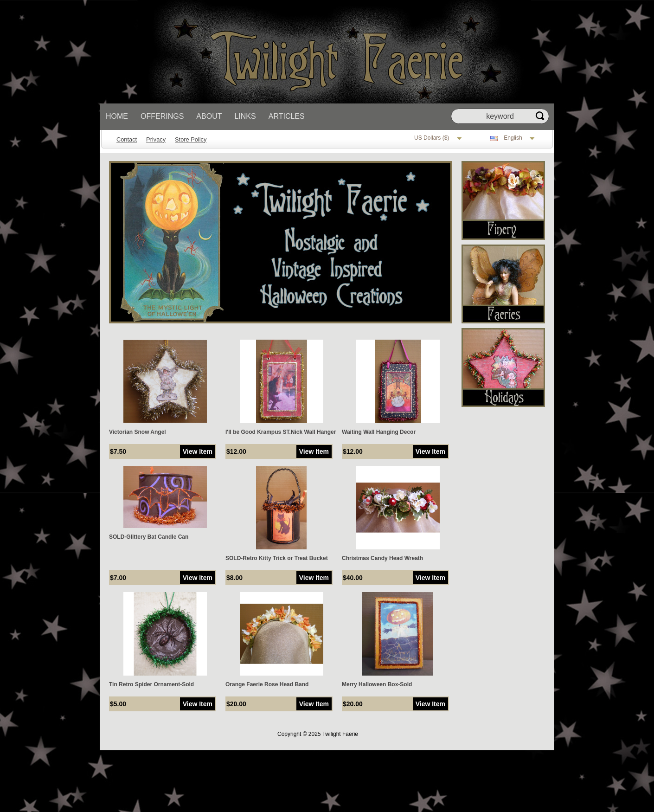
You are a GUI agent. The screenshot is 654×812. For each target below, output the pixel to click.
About (209, 116)
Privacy (156, 139)
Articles (287, 116)
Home (117, 116)
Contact (127, 139)
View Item (198, 451)
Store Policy (191, 139)
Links (245, 116)
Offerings (162, 116)
